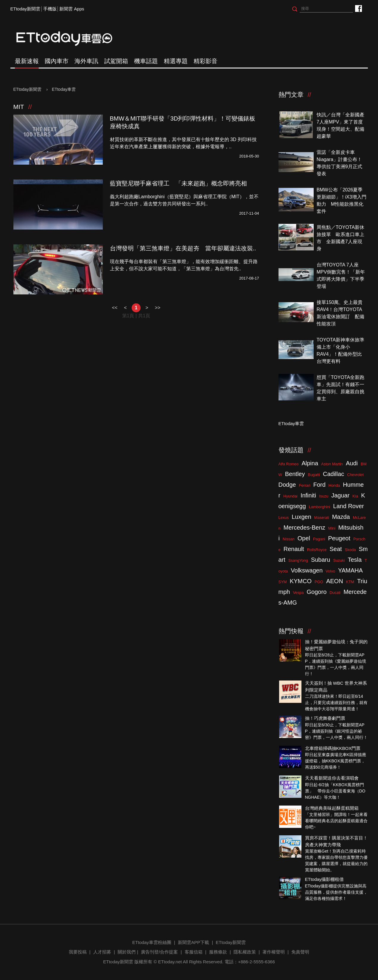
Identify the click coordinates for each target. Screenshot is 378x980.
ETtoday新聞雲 (25, 9)
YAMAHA (350, 570)
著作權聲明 (274, 952)
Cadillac (333, 474)
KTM (350, 582)
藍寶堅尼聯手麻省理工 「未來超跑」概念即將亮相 (178, 183)
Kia (355, 496)
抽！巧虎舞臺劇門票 (325, 718)
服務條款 (218, 952)
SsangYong (298, 560)
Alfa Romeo (289, 464)
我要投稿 (78, 952)
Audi (352, 463)
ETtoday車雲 (70, 39)
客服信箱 (194, 952)
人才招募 (102, 952)
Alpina (310, 463)
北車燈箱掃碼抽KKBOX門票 (333, 748)
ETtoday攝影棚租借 (325, 879)
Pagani (319, 539)
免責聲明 (300, 952)
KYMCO (301, 581)
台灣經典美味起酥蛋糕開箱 (332, 808)
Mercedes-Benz (304, 528)
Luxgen (301, 517)
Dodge (287, 485)
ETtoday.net (170, 962)
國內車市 (57, 61)
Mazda (341, 517)
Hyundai (290, 496)
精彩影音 (206, 61)
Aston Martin (332, 464)
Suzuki (339, 560)
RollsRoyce (317, 550)
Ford (319, 485)
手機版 (50, 9)
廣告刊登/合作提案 (159, 952)
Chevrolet (355, 475)
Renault (294, 549)
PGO (319, 582)
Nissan (289, 539)
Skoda (350, 550)
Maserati (322, 518)
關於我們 (127, 952)
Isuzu (324, 496)
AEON (335, 581)
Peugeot (339, 538)
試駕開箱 (116, 61)
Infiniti (308, 495)
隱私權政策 (245, 952)
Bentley (295, 474)
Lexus (284, 518)
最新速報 (27, 61)
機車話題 (146, 61)
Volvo (330, 571)
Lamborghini (320, 507)
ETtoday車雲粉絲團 (358, 8)
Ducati (335, 593)
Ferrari (304, 485)
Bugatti (314, 475)
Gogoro (317, 592)
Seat (336, 549)
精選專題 (176, 61)
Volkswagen (307, 570)
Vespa (298, 593)
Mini (332, 528)
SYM (283, 582)
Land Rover (348, 506)
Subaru (321, 560)
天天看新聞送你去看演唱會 (332, 778)
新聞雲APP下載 (193, 942)
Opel (304, 538)
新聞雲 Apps (72, 9)
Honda (334, 485)
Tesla (355, 560)
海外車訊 (86, 61)
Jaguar (340, 495)
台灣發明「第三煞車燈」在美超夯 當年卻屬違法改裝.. (183, 248)
